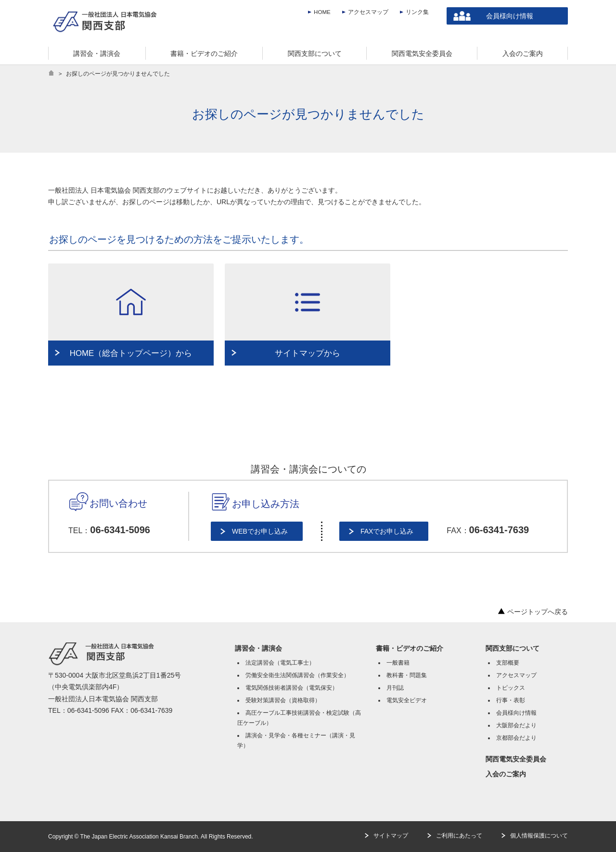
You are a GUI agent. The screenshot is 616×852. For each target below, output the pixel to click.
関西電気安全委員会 (516, 759)
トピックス (511, 688)
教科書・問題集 (407, 675)
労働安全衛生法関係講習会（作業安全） (297, 675)
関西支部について (513, 648)
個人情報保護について (539, 836)
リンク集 (417, 12)
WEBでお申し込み (260, 531)
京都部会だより (516, 738)
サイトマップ (391, 836)
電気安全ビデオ (407, 700)
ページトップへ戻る (533, 612)
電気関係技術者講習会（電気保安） (292, 688)
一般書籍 (398, 663)
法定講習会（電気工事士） (280, 663)
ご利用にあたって (459, 836)
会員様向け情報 (510, 16)
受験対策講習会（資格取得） (283, 700)
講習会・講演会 (258, 648)
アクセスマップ (368, 12)
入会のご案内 (506, 774)
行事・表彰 (511, 700)
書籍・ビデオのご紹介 (410, 648)
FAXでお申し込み (387, 531)
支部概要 (508, 663)
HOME (322, 12)
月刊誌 (395, 688)
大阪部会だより (516, 725)
